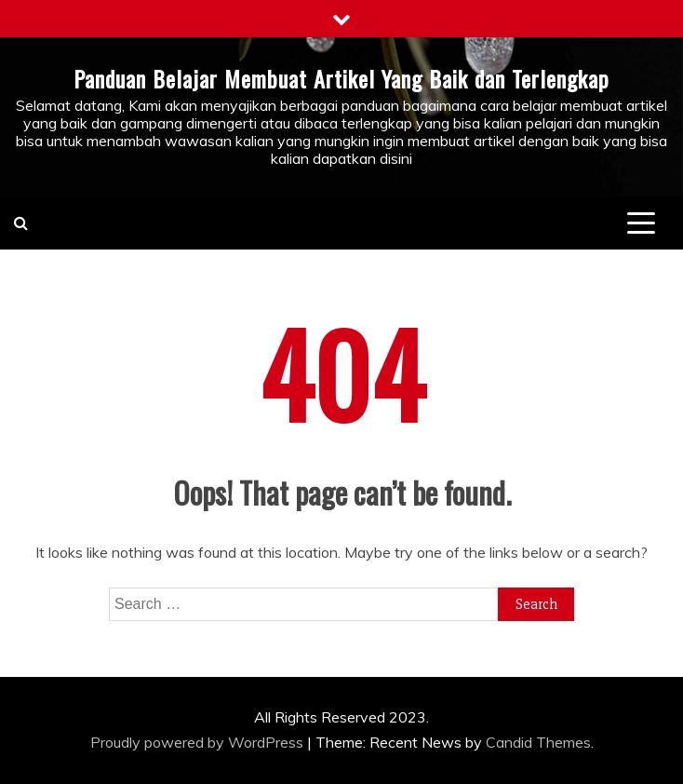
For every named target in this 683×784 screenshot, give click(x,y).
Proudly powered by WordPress (199, 742)
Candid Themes (538, 742)
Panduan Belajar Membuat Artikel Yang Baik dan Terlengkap (341, 78)
